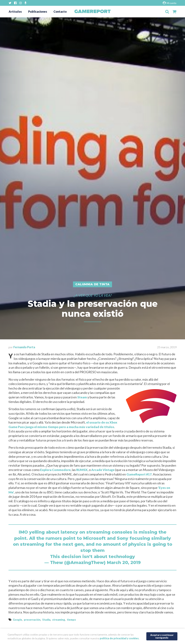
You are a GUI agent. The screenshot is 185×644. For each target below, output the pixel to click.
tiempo (71, 620)
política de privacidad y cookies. (120, 638)
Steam (82, 397)
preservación (32, 620)
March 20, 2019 (124, 562)
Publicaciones (38, 11)
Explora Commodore (55, 470)
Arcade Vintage (103, 470)
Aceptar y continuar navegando (162, 636)
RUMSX (82, 470)
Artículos (15, 11)
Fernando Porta (24, 347)
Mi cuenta (170, 3)
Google (17, 620)
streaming (59, 620)
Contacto (60, 11)
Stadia (46, 620)
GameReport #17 (139, 474)
